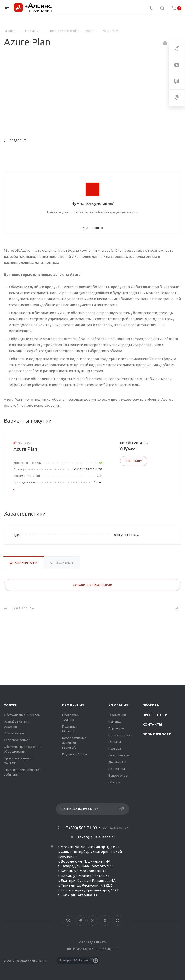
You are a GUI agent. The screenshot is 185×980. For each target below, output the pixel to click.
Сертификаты (119, 755)
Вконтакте (68, 920)
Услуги (11, 705)
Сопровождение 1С (18, 740)
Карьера (115, 748)
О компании (117, 715)
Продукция (73, 705)
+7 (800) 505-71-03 (80, 828)
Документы (117, 762)
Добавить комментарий (93, 585)
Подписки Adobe (75, 754)
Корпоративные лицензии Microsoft (74, 743)
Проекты (151, 705)
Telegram (80, 920)
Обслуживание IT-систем (22, 715)
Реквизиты (117, 769)
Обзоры (115, 782)
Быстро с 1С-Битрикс (75, 961)
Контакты (152, 724)
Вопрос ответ (119, 775)
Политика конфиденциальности (93, 949)
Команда (115, 722)
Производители (120, 735)
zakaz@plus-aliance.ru (96, 837)
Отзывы (115, 742)
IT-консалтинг (14, 733)
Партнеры (116, 728)
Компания (118, 705)
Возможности (157, 734)
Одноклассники (105, 920)
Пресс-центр (155, 715)
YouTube (93, 920)
